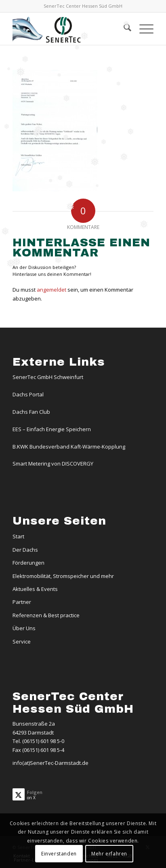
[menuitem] (123, 29)
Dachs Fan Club (31, 412)
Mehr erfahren (109, 854)
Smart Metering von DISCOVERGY (53, 464)
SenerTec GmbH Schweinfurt (48, 377)
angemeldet (51, 290)
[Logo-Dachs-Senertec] (69, 29)
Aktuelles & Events (35, 589)
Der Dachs (25, 550)
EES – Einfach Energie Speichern (52, 429)
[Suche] (123, 29)
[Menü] (142, 29)
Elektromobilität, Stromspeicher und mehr (63, 576)
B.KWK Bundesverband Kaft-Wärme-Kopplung (69, 447)
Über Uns (24, 628)
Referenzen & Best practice (46, 615)
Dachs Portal (28, 394)
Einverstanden (59, 854)
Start (18, 536)
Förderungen (28, 563)
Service (22, 641)
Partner (22, 602)
